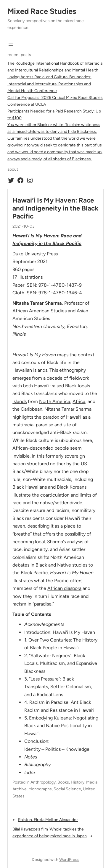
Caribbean (32, 409)
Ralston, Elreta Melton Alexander (48, 820)
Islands (20, 401)
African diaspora (64, 588)
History (78, 782)
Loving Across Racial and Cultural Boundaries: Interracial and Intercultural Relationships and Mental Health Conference (49, 84)
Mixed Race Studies (42, 11)
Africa (79, 401)
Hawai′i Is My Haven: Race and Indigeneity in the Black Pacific (55, 208)
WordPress (69, 860)
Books (63, 782)
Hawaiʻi (42, 386)
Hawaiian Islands (30, 370)
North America (55, 401)
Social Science (67, 789)
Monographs (40, 789)
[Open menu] (11, 44)
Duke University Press (35, 254)
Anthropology (43, 782)
